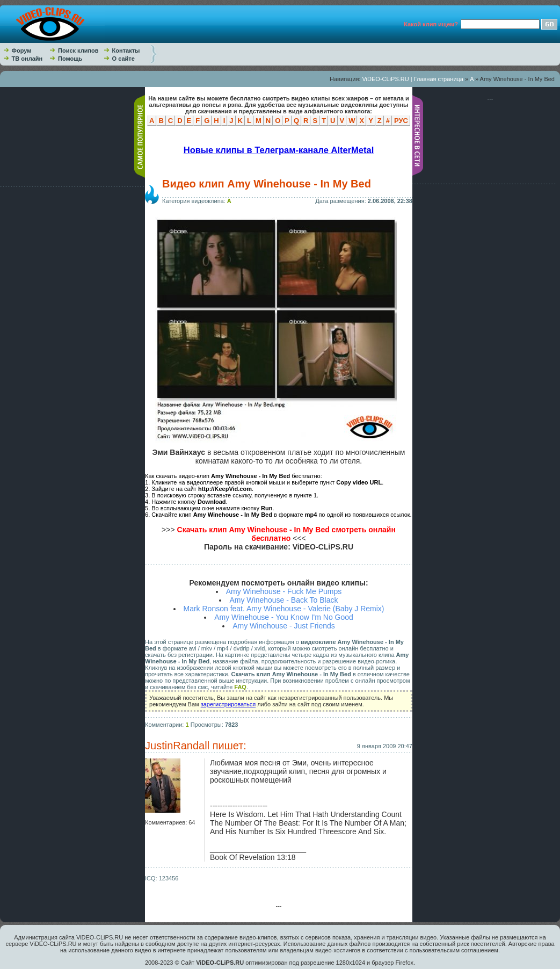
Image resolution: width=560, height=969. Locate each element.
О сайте (123, 59)
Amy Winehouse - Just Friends (284, 626)
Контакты (126, 50)
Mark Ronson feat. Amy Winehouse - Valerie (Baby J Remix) (284, 609)
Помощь (70, 59)
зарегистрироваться (228, 704)
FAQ (240, 687)
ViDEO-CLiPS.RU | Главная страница (413, 79)
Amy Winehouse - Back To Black (283, 600)
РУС (401, 121)
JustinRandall (177, 746)
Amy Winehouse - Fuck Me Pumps (284, 591)
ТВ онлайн (27, 59)
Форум (22, 50)
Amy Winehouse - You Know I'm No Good (284, 617)
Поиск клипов (78, 50)
